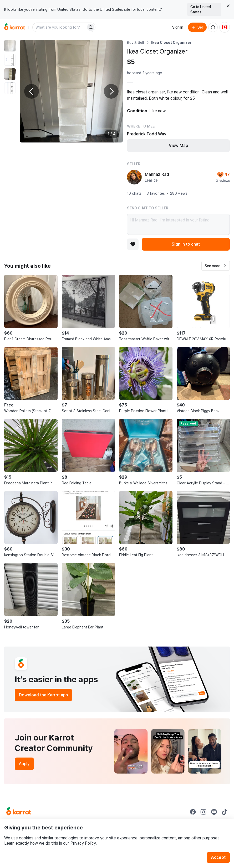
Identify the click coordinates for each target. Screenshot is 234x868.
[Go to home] (15, 27)
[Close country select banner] (228, 6)
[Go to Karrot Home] (19, 812)
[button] (216, 266)
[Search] (91, 27)
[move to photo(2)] (10, 60)
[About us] (213, 27)
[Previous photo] (32, 91)
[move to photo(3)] (10, 74)
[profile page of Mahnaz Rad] (134, 177)
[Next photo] (111, 91)
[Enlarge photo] (71, 91)
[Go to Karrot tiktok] (225, 812)
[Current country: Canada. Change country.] (225, 27)
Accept (218, 857)
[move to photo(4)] (10, 88)
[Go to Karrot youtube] (214, 812)
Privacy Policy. (84, 843)
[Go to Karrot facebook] (193, 812)
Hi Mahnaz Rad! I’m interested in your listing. (178, 224)
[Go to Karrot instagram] (204, 812)
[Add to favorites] (133, 244)
